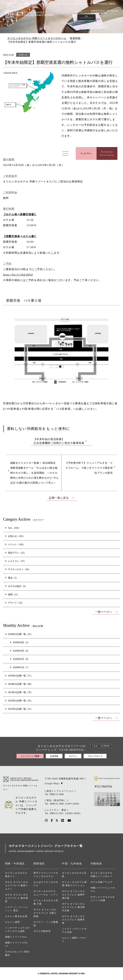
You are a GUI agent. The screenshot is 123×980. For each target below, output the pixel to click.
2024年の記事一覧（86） (19, 684)
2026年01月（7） (20, 667)
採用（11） (12, 594)
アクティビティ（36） (18, 569)
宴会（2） (12, 578)
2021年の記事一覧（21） (19, 709)
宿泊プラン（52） (16, 553)
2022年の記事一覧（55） (19, 701)
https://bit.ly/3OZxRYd (18, 275)
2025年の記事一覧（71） (19, 676)
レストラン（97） (16, 561)
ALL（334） (13, 528)
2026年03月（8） (20, 651)
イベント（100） (15, 544)
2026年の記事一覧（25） (19, 634)
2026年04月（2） (20, 642)
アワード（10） (14, 603)
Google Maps (52, 783)
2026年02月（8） (20, 659)
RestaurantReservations (107, 153)
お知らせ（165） (15, 536)
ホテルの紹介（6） (16, 586)
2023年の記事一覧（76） (19, 692)
